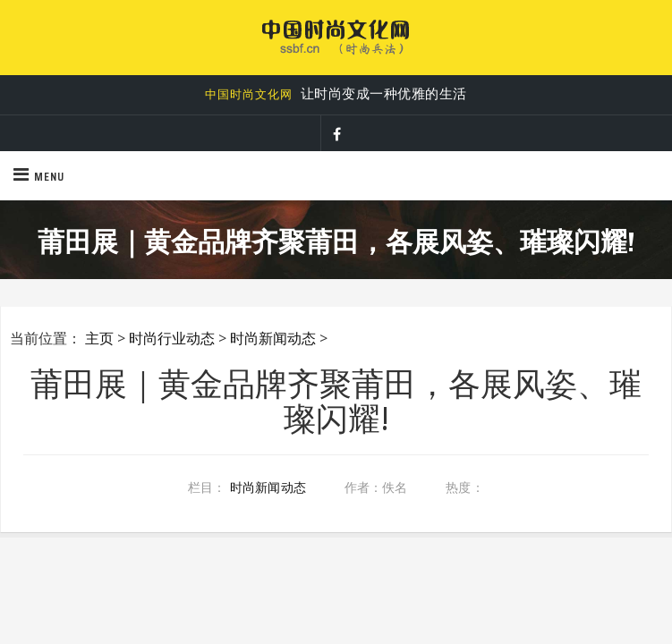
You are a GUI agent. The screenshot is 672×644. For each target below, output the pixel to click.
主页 (99, 338)
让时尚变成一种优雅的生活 (336, 94)
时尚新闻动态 (273, 338)
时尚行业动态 (172, 338)
